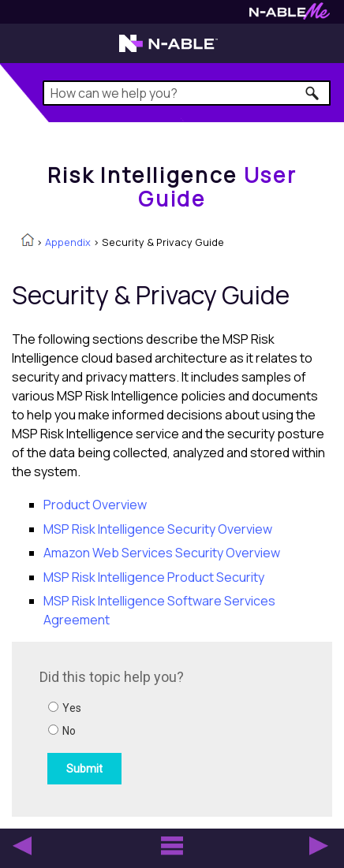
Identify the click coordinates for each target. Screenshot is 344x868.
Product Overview (95, 505)
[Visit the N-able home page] (168, 50)
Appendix (68, 242)
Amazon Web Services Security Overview (162, 553)
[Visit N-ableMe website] (290, 15)
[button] (313, 93)
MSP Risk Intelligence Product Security (154, 577)
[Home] (172, 186)
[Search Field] (187, 93)
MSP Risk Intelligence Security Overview (158, 529)
